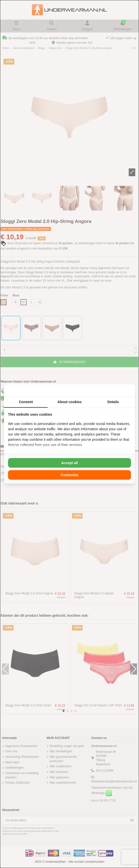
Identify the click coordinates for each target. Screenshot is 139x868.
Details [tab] (113, 402)
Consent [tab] (26, 402)
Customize (70, 475)
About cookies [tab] (69, 402)
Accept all (69, 463)
